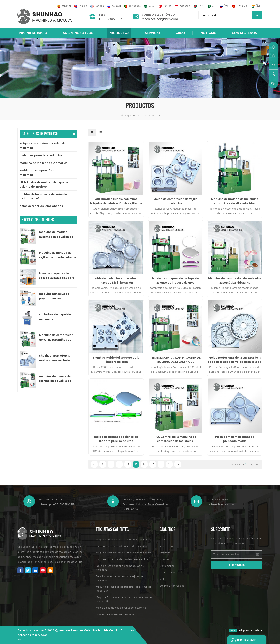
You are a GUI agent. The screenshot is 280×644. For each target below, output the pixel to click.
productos (166, 553)
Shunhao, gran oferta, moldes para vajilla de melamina (55, 358)
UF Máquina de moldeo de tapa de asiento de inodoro (44, 184)
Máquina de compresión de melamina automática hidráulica (235, 280)
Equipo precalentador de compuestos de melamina (120, 568)
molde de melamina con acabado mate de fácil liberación (116, 280)
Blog (21, 639)
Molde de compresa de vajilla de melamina (121, 608)
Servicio (152, 33)
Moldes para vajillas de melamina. (115, 614)
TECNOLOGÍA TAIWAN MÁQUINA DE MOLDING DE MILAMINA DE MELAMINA (175, 360)
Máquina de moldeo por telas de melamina (43, 146)
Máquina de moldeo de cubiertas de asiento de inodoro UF (123, 589)
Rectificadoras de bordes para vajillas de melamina (119, 578)
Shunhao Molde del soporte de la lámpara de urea (116, 360)
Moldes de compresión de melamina (38, 173)
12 (128, 464)
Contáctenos (244, 33)
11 (119, 464)
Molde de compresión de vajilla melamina (175, 201)
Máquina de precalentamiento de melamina (121, 539)
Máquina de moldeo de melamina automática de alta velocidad (235, 201)
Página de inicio (33, 33)
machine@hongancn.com (160, 19)
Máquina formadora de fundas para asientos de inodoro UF (124, 599)
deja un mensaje (242, 640)
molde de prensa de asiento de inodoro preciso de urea (116, 439)
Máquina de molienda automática (44, 163)
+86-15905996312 (112, 19)
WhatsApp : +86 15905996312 (57, 504)
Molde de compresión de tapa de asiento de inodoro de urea (175, 280)
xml (162, 579)
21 (169, 464)
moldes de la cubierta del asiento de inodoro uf (43, 196)
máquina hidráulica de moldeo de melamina (122, 559)
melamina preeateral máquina (41, 155)
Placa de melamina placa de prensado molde (235, 439)
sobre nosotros (78, 33)
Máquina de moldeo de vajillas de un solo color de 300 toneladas (58, 255)
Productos (119, 33)
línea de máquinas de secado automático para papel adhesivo (57, 276)
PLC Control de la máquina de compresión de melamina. (175, 439)
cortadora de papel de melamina (55, 317)
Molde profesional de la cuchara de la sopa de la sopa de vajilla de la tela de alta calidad (235, 360)
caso (180, 33)
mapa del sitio (168, 572)
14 (144, 464)
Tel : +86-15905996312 (52, 500)
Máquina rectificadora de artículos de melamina (124, 553)
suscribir (237, 565)
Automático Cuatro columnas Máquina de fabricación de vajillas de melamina (116, 201)
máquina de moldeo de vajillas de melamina (122, 546)
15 (153, 464)
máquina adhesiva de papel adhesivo (54, 296)
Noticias (208, 33)
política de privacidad (172, 586)
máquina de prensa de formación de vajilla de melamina (55, 379)
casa (162, 539)
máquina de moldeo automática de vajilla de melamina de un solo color (58, 235)
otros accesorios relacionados (41, 206)
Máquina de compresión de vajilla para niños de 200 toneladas (56, 338)
